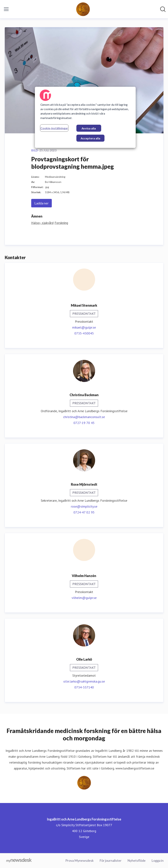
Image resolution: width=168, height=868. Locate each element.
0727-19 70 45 (84, 423)
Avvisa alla (89, 128)
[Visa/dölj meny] (6, 9)
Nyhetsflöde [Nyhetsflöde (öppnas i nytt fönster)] (137, 860)
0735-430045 (84, 333)
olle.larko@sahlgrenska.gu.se (84, 681)
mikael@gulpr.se (84, 327)
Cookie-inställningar (54, 128)
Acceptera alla (90, 138)
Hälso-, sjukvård (42, 223)
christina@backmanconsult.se (84, 417)
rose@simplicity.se (84, 506)
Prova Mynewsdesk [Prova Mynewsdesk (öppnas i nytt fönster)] (80, 860)
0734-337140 (84, 687)
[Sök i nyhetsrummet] (163, 9)
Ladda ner (41, 203)
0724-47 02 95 (84, 512)
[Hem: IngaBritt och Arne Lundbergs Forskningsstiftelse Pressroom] (83, 9)
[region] (85, 117)
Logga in (158, 860)
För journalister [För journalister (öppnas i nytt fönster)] (111, 860)
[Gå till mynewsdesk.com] (19, 861)
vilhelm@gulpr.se (84, 598)
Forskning (61, 223)
